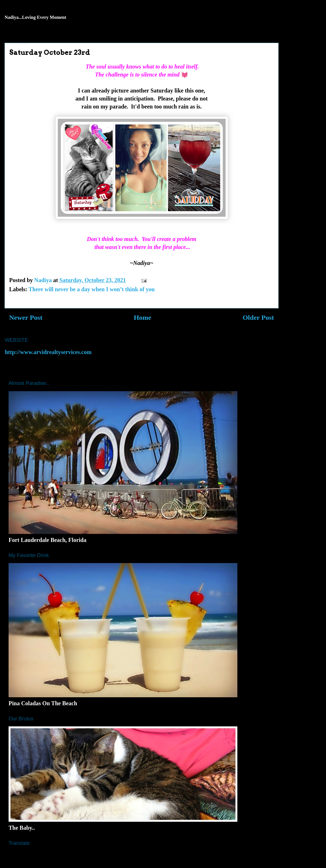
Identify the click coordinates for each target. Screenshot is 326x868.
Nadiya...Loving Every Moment (35, 17)
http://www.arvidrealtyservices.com (48, 352)
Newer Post (26, 318)
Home (143, 318)
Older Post (258, 318)
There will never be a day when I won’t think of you (92, 289)
